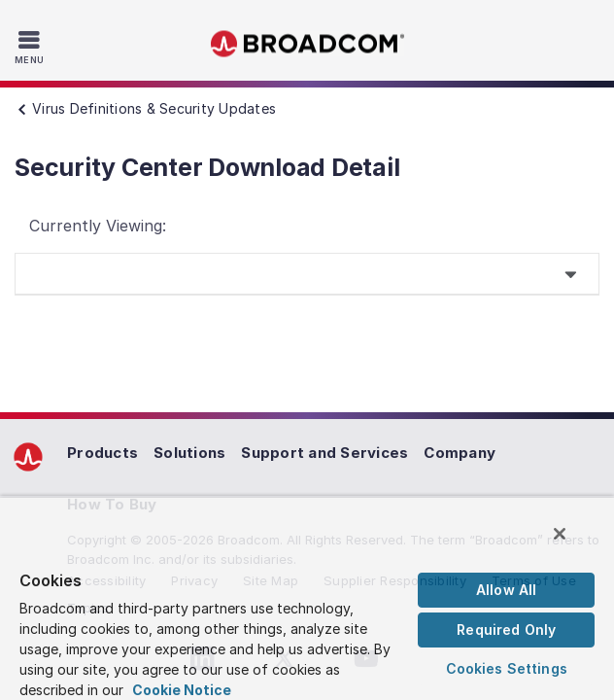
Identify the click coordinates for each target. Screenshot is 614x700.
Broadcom (307, 44)
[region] (307, 602)
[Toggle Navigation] (32, 47)
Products (102, 453)
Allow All (506, 590)
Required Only (506, 630)
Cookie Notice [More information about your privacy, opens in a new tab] (182, 690)
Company (460, 453)
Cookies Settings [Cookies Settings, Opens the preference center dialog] (507, 668)
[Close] (573, 542)
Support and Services (324, 453)
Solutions (189, 453)
